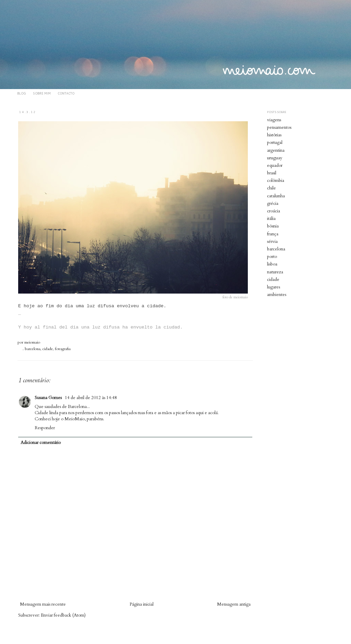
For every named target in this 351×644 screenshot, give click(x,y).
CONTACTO (66, 93)
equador (275, 165)
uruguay (275, 158)
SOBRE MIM (42, 93)
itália (271, 219)
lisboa (272, 264)
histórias (274, 135)
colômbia (276, 181)
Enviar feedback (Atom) (63, 615)
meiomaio (32, 342)
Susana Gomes (49, 398)
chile (271, 188)
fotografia (63, 349)
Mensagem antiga (234, 604)
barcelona (33, 349)
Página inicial (142, 604)
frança (273, 234)
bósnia (273, 226)
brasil (272, 173)
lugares (274, 287)
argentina (276, 150)
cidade (48, 349)
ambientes (277, 295)
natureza (275, 272)
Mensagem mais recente (43, 604)
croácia (274, 211)
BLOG (22, 93)
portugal (275, 143)
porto (272, 257)
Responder (45, 428)
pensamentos (279, 127)
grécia (273, 203)
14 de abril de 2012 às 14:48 (91, 398)
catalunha (276, 196)
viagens (274, 120)
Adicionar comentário (41, 443)
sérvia (272, 241)
